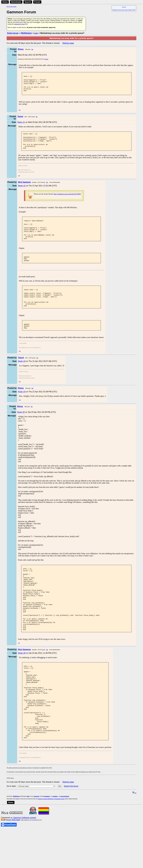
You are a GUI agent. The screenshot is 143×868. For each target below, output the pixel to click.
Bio (32, 49)
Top (20, 114)
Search (28, 2)
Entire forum (13, 33)
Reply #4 (22, 410)
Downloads (16, 2)
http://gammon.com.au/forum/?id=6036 (67, 201)
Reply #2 (22, 193)
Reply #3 (22, 379)
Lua (36, 33)
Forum (37, 2)
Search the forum (71, 832)
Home (5, 2)
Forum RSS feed (13, 866)
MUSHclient (26, 33)
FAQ (134, 10)
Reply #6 (22, 684)
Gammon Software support (25, 864)
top (134, 839)
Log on (124, 7)
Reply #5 (21, 430)
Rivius (47, 59)
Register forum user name (120, 10)
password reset (19, 24)
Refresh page (68, 43)
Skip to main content (12, 7)
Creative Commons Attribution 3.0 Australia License (51, 845)
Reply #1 (21, 126)
